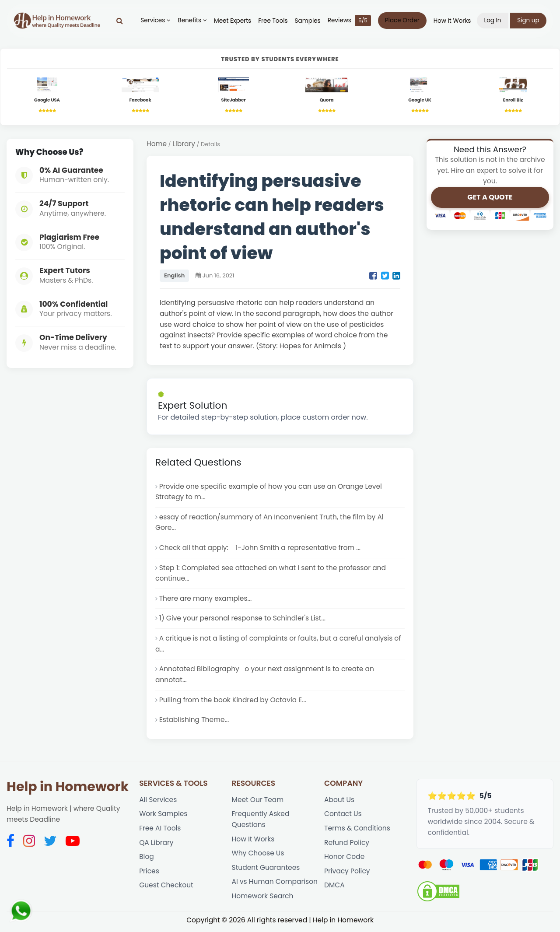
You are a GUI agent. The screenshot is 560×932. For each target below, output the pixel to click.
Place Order (402, 20)
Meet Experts (233, 21)
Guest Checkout (166, 888)
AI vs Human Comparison (275, 885)
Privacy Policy (347, 874)
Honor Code (345, 860)
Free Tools (273, 21)
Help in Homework (68, 789)
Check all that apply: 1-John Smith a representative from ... (261, 548)
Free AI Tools (160, 831)
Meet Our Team (258, 802)
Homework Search (263, 899)
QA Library (156, 845)
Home (157, 144)
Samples (307, 21)
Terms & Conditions (357, 831)
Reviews (349, 21)
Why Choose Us (258, 856)
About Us (339, 802)
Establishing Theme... (194, 722)
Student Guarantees (266, 871)
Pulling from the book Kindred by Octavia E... (233, 702)
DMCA (334, 888)
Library (184, 144)
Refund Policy (347, 845)
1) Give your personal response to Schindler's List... (243, 620)
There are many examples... (206, 600)
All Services (158, 802)
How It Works (452, 21)
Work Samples (163, 816)
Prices (149, 874)
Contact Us (343, 816)
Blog (147, 860)
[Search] (120, 21)
